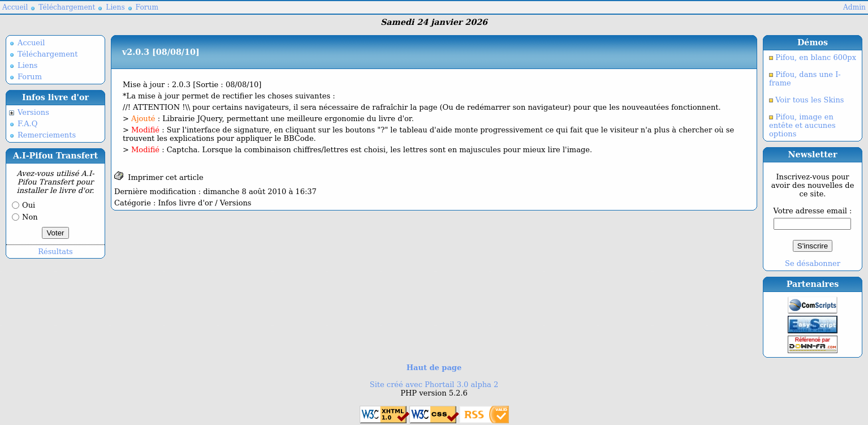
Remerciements (47, 135)
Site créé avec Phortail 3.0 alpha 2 (434, 385)
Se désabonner (813, 263)
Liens (115, 7)
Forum (147, 7)
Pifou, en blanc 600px (815, 57)
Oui (29, 205)
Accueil (15, 7)
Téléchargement (67, 7)
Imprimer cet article (159, 176)
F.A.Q (27, 124)
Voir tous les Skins (809, 100)
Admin (854, 7)
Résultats (55, 252)
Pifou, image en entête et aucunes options (802, 125)
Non (30, 217)
